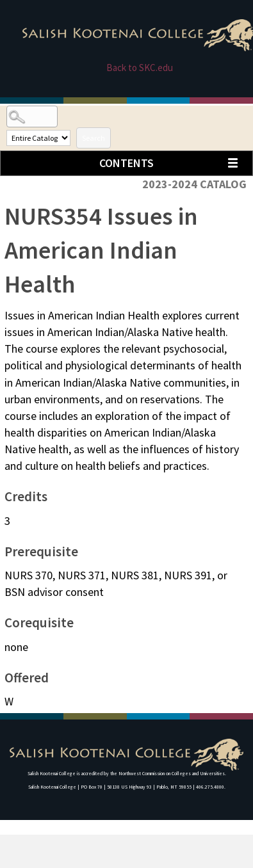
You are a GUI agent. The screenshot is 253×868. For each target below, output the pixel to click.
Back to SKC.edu (140, 68)
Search (94, 138)
